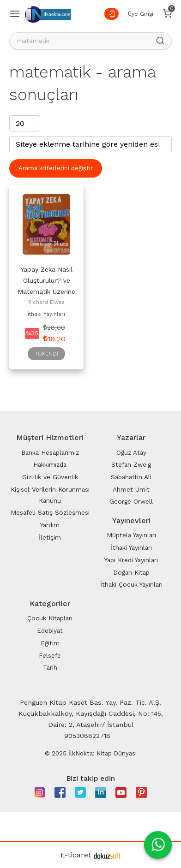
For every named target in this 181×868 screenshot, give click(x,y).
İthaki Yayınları (46, 314)
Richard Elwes (46, 302)
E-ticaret (76, 855)
